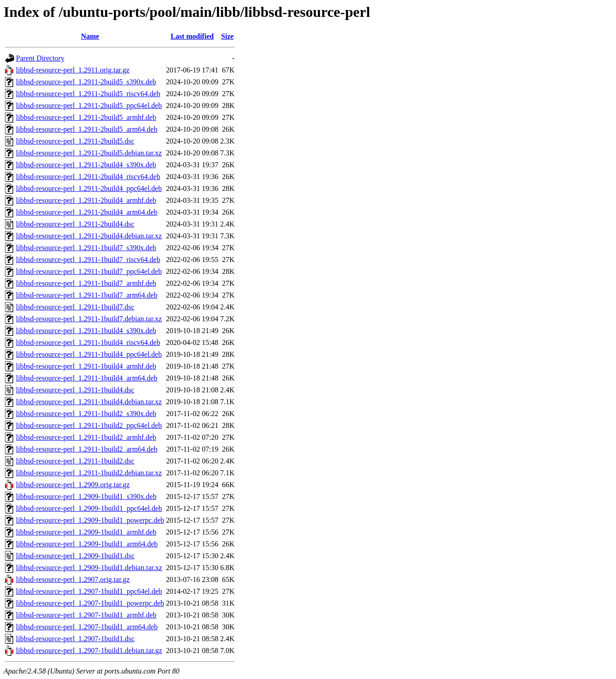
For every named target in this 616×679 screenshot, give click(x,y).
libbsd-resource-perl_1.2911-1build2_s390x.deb (86, 414)
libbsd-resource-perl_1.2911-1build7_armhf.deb (86, 283)
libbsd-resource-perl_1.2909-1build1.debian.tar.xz (89, 568)
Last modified (192, 36)
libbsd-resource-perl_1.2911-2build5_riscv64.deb (88, 94)
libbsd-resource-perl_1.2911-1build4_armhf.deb (86, 366)
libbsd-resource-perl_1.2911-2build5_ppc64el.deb (89, 105)
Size (227, 36)
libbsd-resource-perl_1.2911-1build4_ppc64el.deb (89, 354)
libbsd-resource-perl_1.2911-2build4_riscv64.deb (88, 177)
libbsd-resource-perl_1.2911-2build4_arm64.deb (87, 212)
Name (90, 36)
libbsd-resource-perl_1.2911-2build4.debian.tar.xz (89, 236)
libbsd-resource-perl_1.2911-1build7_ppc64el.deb (89, 271)
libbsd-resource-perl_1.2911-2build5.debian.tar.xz (89, 153)
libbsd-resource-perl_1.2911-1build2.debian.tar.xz (89, 473)
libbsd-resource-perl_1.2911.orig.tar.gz (73, 70)
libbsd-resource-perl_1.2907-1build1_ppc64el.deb (89, 591)
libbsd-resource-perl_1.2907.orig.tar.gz (73, 579)
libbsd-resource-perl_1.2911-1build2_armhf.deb (86, 437)
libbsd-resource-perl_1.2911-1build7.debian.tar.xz (89, 319)
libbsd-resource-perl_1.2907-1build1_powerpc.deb (90, 603)
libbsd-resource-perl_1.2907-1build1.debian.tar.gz (89, 651)
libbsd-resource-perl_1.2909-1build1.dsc (75, 556)
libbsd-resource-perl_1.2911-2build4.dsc (75, 224)
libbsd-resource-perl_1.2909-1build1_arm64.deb (87, 544)
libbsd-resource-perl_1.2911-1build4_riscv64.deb (88, 342)
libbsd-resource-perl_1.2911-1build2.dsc (75, 461)
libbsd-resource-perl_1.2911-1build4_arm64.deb (87, 378)
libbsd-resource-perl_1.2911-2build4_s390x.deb (86, 165)
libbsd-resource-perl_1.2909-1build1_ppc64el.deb (89, 508)
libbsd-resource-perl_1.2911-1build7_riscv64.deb (88, 260)
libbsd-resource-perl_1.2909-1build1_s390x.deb (86, 496)
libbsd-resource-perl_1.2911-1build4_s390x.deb (86, 331)
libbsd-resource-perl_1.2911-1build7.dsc (75, 307)
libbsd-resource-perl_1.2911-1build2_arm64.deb (87, 449)
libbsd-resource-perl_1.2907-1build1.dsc (75, 639)
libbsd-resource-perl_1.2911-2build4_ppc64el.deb (89, 188)
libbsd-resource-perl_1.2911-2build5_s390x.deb (86, 82)
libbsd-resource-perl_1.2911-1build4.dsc (75, 390)
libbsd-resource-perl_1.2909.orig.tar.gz (73, 485)
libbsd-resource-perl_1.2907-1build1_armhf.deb (86, 615)
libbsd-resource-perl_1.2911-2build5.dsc (75, 141)
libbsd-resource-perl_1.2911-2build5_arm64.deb (87, 129)
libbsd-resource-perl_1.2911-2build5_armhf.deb (86, 117)
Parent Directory (40, 58)
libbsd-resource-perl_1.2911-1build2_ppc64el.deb (89, 425)
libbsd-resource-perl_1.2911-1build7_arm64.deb (87, 295)
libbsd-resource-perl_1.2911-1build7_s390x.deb (86, 248)
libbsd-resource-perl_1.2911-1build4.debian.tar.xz (89, 402)
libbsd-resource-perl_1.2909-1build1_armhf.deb (86, 532)
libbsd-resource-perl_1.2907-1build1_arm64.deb (87, 627)
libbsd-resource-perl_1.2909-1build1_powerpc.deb (90, 520)
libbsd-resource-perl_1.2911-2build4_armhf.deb (86, 200)
